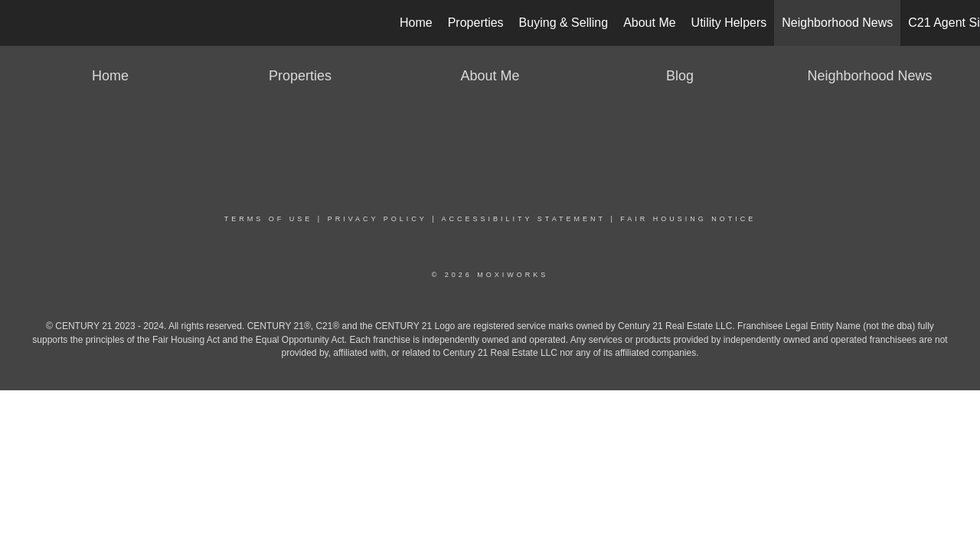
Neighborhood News (837, 23)
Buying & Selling (564, 23)
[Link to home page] (20, 23)
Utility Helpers (729, 23)
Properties (476, 23)
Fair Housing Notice (688, 219)
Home (416, 23)
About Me (649, 23)
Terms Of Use (269, 219)
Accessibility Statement (524, 219)
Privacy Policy (377, 219)
